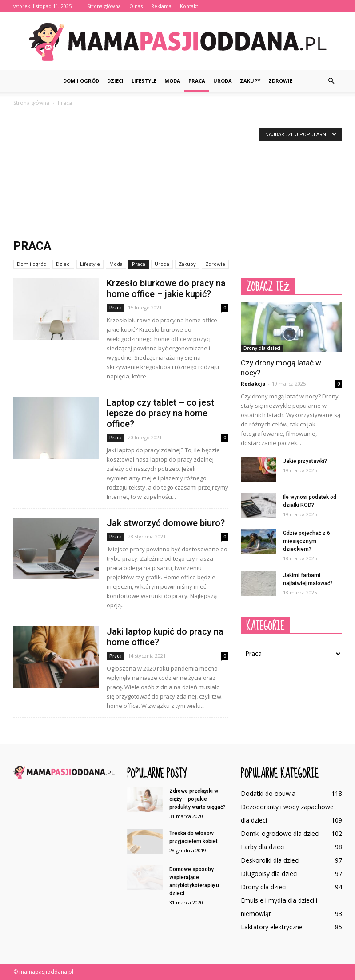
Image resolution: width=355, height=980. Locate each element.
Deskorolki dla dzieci (270, 860)
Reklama (161, 6)
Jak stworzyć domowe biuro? (166, 523)
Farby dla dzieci (263, 847)
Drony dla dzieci (262, 348)
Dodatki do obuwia (268, 793)
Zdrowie (280, 81)
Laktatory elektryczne (272, 927)
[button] (331, 81)
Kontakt (189, 6)
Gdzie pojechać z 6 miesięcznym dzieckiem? (307, 541)
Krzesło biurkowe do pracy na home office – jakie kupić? (166, 289)
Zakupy (250, 81)
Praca (197, 81)
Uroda (223, 81)
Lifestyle (144, 81)
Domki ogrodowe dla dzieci (280, 833)
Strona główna (104, 6)
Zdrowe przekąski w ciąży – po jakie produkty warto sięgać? (197, 799)
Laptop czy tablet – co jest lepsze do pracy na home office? (160, 413)
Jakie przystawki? (305, 461)
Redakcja (253, 384)
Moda (172, 81)
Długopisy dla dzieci (269, 874)
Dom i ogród (81, 81)
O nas (136, 6)
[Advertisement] (178, 175)
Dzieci (115, 81)
